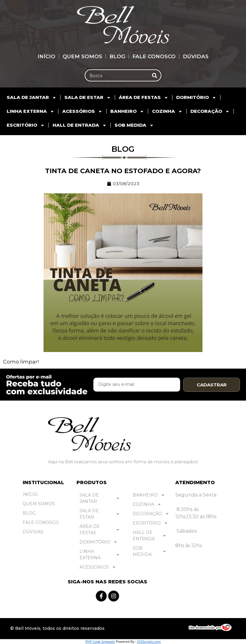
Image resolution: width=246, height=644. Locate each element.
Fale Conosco (154, 56)
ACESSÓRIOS (82, 111)
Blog (117, 56)
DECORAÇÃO (210, 111)
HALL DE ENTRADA (80, 125)
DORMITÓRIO (196, 98)
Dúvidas (196, 56)
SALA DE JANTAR (32, 98)
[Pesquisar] (155, 75)
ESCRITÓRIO (26, 125)
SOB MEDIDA (134, 125)
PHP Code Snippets (100, 641)
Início (46, 56)
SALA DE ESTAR (88, 98)
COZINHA (167, 111)
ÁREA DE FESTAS (144, 98)
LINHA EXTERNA (31, 111)
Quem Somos (82, 56)
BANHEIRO (127, 111)
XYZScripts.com (149, 641)
